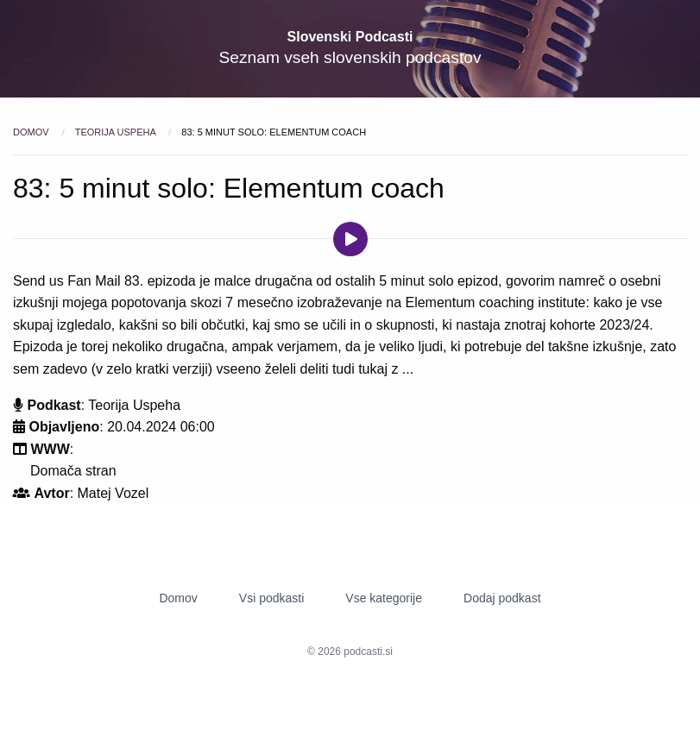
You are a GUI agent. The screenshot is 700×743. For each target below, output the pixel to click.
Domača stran (73, 471)
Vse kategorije (384, 598)
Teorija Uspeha (117, 132)
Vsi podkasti (271, 598)
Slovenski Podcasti (350, 37)
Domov (32, 132)
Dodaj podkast (502, 598)
